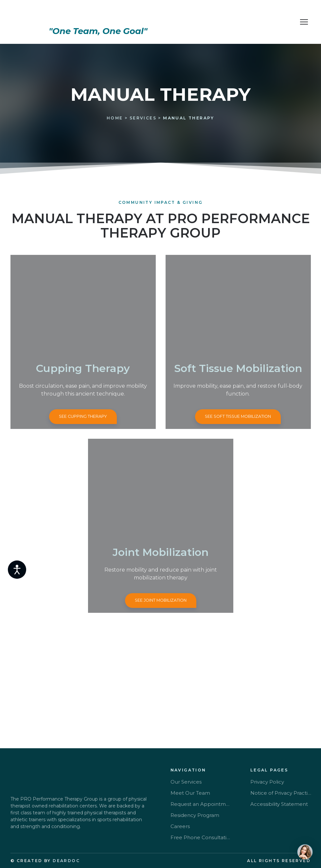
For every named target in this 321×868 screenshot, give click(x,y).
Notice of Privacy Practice (281, 793)
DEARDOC (66, 861)
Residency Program (195, 815)
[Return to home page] (98, 15)
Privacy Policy (267, 782)
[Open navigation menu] (304, 22)
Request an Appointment (201, 804)
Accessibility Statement (279, 804)
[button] (83, 417)
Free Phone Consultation (201, 837)
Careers (180, 826)
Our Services (186, 782)
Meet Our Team (190, 793)
